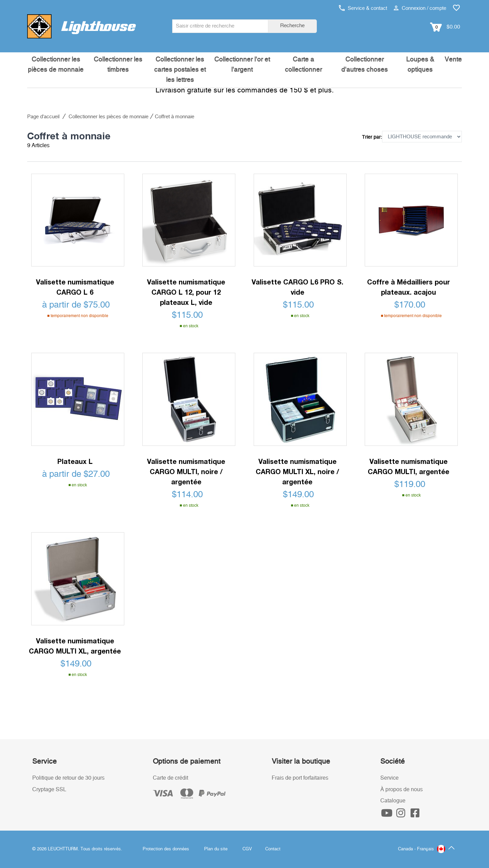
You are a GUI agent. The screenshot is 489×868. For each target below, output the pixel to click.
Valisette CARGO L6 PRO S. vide (297, 287)
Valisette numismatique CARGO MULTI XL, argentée (75, 646)
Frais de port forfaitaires (300, 778)
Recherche (292, 26)
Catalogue (393, 801)
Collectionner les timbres (118, 65)
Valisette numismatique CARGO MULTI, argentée (409, 466)
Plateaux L (75, 461)
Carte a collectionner (303, 65)
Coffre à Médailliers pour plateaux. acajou (409, 287)
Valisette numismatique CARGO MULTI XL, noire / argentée (297, 471)
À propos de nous (402, 789)
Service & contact (363, 8)
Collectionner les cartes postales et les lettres (180, 70)
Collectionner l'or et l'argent (242, 65)
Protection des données (166, 849)
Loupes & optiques (420, 65)
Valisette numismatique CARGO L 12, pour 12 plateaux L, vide (186, 292)
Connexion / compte (420, 8)
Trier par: (372, 137)
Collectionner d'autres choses (365, 65)
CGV (247, 849)
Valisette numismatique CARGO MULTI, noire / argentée (186, 471)
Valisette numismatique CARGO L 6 (75, 287)
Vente (453, 60)
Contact (273, 849)
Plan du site (216, 849)
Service (390, 778)
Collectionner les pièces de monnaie (56, 65)
